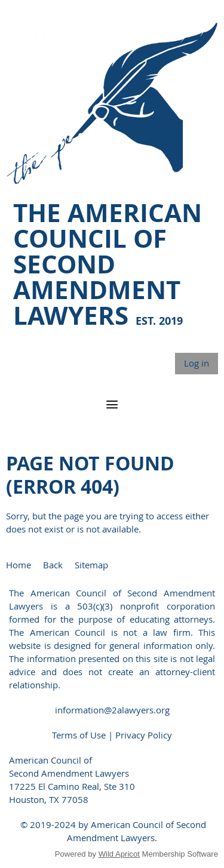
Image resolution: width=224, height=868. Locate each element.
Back (53, 565)
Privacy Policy (144, 735)
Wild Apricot (119, 854)
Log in (197, 363)
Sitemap (91, 565)
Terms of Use (80, 735)
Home (19, 565)
